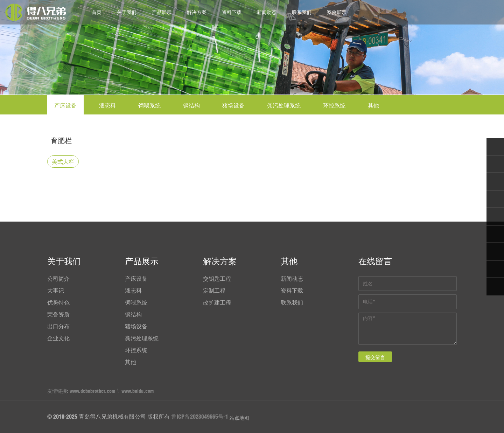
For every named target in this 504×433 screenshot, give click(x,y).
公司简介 (58, 279)
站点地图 (239, 418)
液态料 (107, 105)
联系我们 (302, 12)
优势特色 (58, 302)
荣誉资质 (58, 314)
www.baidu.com (138, 391)
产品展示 (162, 12)
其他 (373, 105)
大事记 (56, 291)
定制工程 (214, 291)
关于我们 (127, 12)
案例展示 (337, 12)
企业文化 (58, 338)
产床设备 (65, 105)
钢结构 (191, 105)
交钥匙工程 (217, 279)
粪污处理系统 (284, 105)
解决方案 (197, 12)
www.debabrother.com (92, 391)
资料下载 (232, 12)
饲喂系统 (149, 105)
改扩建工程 (217, 302)
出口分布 (58, 326)
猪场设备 (233, 105)
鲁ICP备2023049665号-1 (200, 417)
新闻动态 (267, 12)
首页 (97, 12)
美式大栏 (63, 162)
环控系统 (334, 105)
